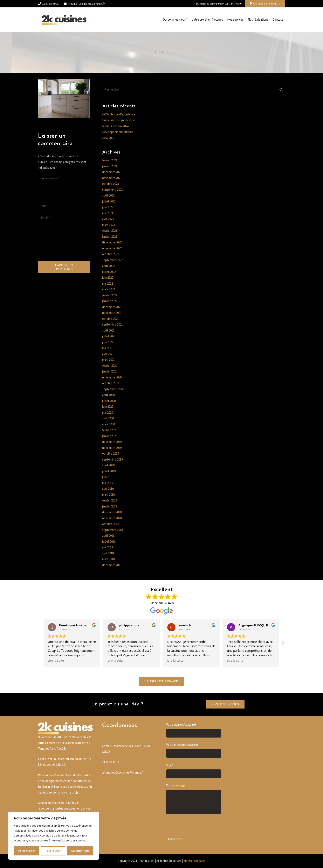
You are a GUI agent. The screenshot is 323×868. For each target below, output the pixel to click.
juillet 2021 (109, 336)
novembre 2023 (112, 178)
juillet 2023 (109, 202)
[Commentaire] (64, 186)
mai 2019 (108, 483)
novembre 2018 (112, 518)
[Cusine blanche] (64, 20)
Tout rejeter (53, 851)
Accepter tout (80, 851)
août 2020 (108, 395)
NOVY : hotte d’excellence (119, 115)
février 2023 (110, 231)
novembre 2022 (112, 248)
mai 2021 (108, 348)
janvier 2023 (110, 237)
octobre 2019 (111, 454)
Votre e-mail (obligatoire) (194, 750)
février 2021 (110, 366)
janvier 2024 (110, 166)
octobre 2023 (111, 184)
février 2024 (110, 160)
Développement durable (118, 132)
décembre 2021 (112, 307)
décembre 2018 (112, 512)
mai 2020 (108, 413)
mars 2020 (108, 424)
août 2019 (108, 465)
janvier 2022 (110, 301)
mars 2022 (108, 289)
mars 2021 (108, 360)
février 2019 (110, 501)
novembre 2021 (112, 313)
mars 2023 (108, 225)
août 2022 (108, 266)
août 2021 (108, 331)
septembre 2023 (112, 190)
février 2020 (110, 430)
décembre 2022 (112, 243)
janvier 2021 (110, 372)
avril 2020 (108, 418)
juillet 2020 (109, 401)
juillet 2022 (109, 272)
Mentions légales (194, 861)
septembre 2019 (112, 460)
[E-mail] (64, 218)
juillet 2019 (109, 471)
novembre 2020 (112, 378)
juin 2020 (108, 407)
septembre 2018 (112, 530)
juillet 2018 (109, 542)
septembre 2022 (112, 260)
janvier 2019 (110, 507)
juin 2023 (108, 207)
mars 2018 (108, 559)
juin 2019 (108, 477)
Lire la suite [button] (56, 661)
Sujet (194, 771)
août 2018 (108, 536)
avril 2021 (108, 354)
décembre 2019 (112, 442)
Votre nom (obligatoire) (194, 730)
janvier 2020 (110, 436)
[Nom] (64, 206)
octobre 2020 (111, 383)
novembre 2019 (112, 448)
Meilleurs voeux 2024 (115, 126)
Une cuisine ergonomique (119, 120)
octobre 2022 (111, 254)
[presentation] (55, 242)
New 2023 (108, 138)
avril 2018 (108, 553)
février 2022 (110, 295)
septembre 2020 (112, 389)
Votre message (194, 799)
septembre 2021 (112, 325)
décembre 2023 (112, 172)
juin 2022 (108, 278)
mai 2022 (108, 284)
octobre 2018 (111, 524)
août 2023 (108, 196)
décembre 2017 (112, 565)
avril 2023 (108, 219)
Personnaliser (27, 851)
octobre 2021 (111, 319)
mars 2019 (108, 495)
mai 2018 (108, 547)
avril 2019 (108, 489)
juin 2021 (108, 342)
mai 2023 (108, 213)
